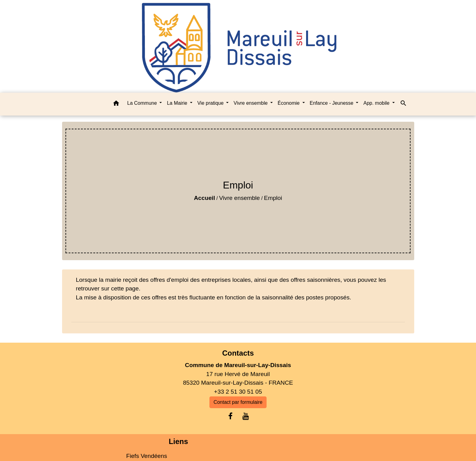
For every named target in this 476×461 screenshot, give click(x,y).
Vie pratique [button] (211, 103)
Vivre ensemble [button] (251, 103)
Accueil (204, 198)
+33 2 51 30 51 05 (238, 392)
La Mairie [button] (178, 103)
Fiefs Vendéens (146, 456)
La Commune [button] (143, 103)
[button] (116, 104)
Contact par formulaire (238, 402)
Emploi (273, 198)
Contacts (238, 353)
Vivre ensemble (239, 198)
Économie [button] (289, 103)
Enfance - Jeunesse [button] (332, 103)
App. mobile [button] (377, 103)
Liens (178, 441)
